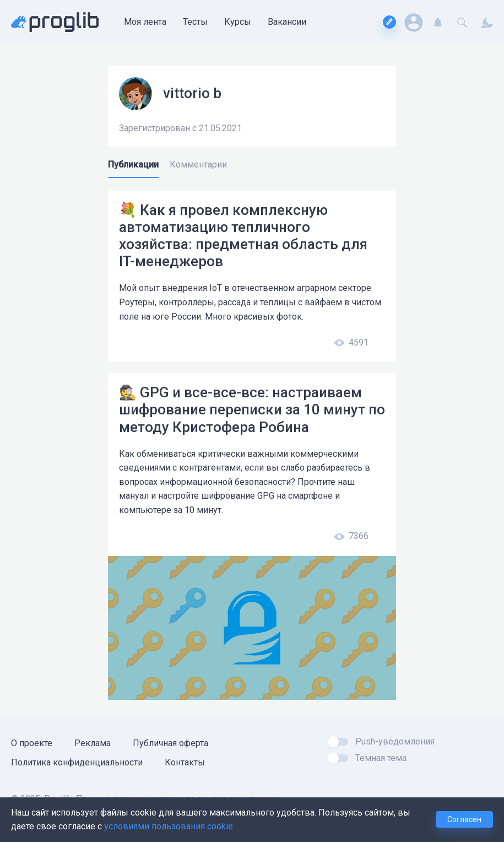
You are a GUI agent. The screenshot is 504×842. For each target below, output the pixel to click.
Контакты (185, 762)
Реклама (93, 743)
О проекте (32, 743)
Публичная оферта (170, 743)
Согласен (464, 819)
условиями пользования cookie (169, 826)
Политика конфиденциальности (77, 762)
